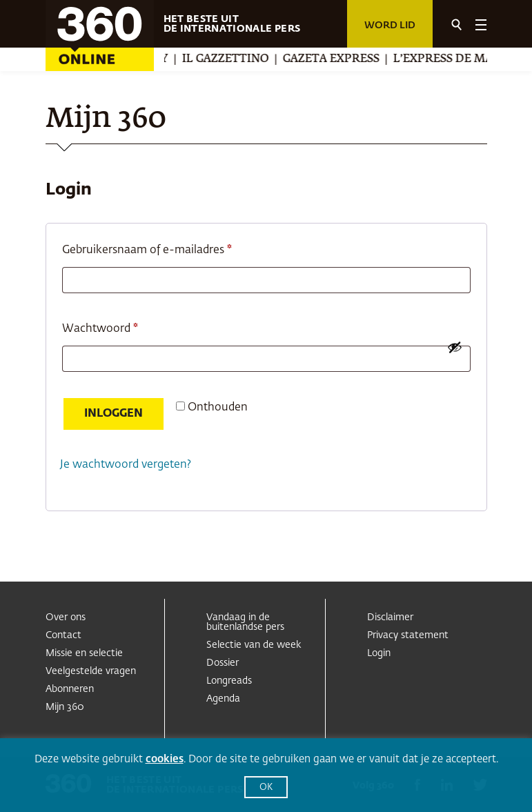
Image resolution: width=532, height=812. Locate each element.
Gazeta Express (341, 59)
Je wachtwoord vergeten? (126, 465)
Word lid (390, 26)
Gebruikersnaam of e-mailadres (165, 248)
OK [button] (266, 788)
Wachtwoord (118, 326)
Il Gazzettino (235, 59)
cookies (165, 759)
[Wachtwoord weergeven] (455, 347)
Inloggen (114, 414)
